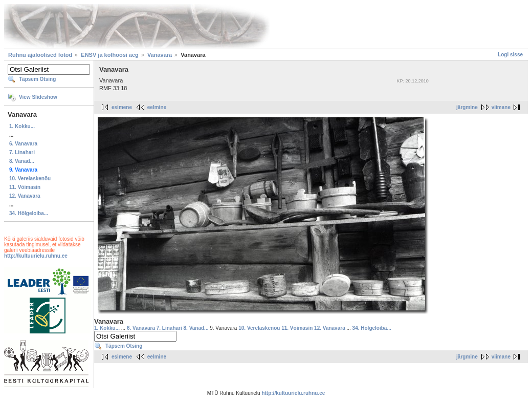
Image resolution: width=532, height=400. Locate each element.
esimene (122, 107)
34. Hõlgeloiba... (29, 213)
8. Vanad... (22, 161)
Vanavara (160, 55)
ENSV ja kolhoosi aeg (109, 55)
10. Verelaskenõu (30, 178)
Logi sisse (510, 55)
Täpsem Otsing (37, 79)
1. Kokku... (22, 126)
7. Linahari (22, 152)
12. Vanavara (25, 196)
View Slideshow (38, 97)
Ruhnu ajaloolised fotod (40, 55)
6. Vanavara (23, 144)
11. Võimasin (25, 187)
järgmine (467, 107)
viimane (501, 107)
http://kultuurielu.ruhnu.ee (36, 256)
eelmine (157, 107)
